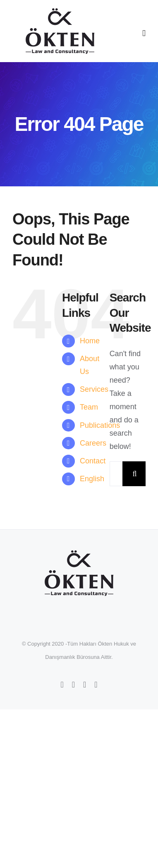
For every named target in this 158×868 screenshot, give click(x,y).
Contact (93, 461)
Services (94, 389)
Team (89, 407)
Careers (93, 443)
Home (90, 341)
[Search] (135, 474)
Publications (100, 425)
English (92, 479)
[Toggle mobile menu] (144, 33)
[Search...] (116, 474)
